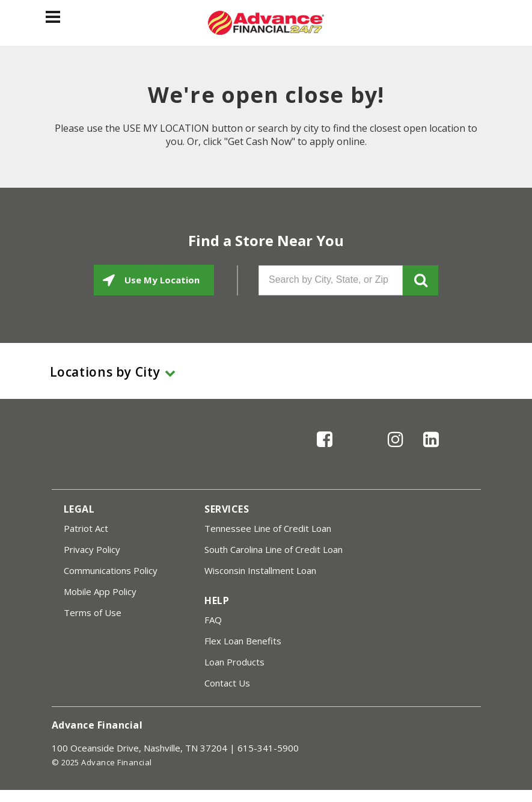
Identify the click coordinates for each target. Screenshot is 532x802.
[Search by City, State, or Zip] (331, 280)
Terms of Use (93, 612)
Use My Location (161, 280)
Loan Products (234, 662)
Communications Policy (111, 570)
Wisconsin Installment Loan (260, 570)
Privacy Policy (92, 549)
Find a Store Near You (266, 241)
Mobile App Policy (100, 591)
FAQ (213, 620)
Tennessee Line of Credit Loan (268, 528)
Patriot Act (86, 528)
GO (420, 280)
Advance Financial (97, 725)
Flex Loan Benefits (243, 641)
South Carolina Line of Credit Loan (274, 549)
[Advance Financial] (266, 23)
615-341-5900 (268, 748)
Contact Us (227, 683)
